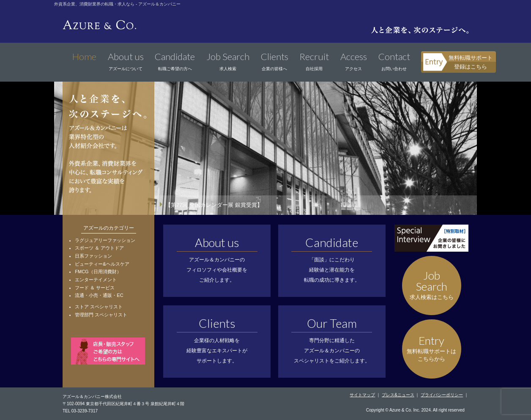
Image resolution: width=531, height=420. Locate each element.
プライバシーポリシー (442, 395)
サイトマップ (362, 395)
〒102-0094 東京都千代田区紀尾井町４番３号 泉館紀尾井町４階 (123, 404)
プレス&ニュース (398, 395)
